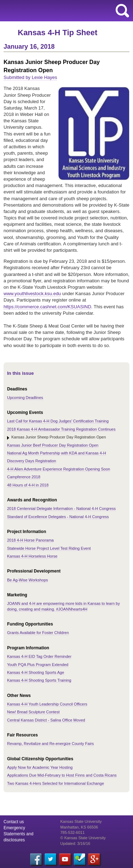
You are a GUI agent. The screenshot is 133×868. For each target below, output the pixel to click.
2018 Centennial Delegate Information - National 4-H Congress (61, 508)
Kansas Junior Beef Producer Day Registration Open (53, 445)
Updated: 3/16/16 (75, 843)
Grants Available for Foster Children (38, 633)
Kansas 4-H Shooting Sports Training (39, 680)
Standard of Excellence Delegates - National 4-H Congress (58, 517)
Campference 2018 (24, 477)
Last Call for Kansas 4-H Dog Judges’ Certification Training (58, 421)
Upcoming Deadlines (25, 398)
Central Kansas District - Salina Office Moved (46, 720)
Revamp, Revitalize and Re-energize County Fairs (51, 744)
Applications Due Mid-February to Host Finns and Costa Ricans (62, 775)
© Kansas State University (83, 838)
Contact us (14, 822)
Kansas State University (65, 11)
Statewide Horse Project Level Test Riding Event (49, 548)
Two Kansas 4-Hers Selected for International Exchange (56, 783)
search (122, 11)
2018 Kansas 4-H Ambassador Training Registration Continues (61, 429)
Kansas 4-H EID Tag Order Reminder (39, 656)
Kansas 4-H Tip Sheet (58, 33)
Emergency (14, 828)
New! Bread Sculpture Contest (33, 712)
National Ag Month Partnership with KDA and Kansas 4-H (57, 453)
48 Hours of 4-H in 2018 (28, 485)
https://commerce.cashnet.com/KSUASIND (47, 307)
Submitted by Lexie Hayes (30, 77)
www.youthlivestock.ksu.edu (32, 294)
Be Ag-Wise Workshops (27, 580)
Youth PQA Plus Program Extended (38, 665)
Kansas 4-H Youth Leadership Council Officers (47, 704)
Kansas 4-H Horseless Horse (32, 556)
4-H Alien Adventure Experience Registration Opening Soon (59, 469)
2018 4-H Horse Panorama (30, 540)
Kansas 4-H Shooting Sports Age (36, 672)
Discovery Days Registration (32, 461)
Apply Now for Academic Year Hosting (40, 767)
